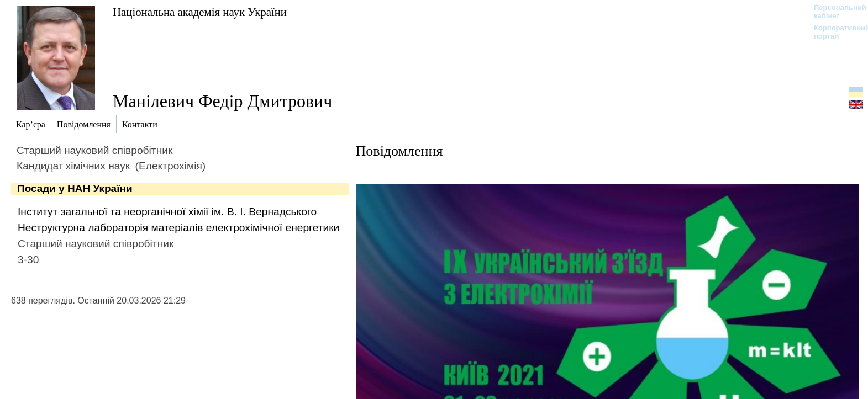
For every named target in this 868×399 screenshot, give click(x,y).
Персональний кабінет (835, 12)
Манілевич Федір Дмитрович (222, 101)
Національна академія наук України (200, 12)
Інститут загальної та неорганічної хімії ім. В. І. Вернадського (167, 212)
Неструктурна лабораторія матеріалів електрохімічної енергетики (178, 228)
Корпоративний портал (835, 32)
